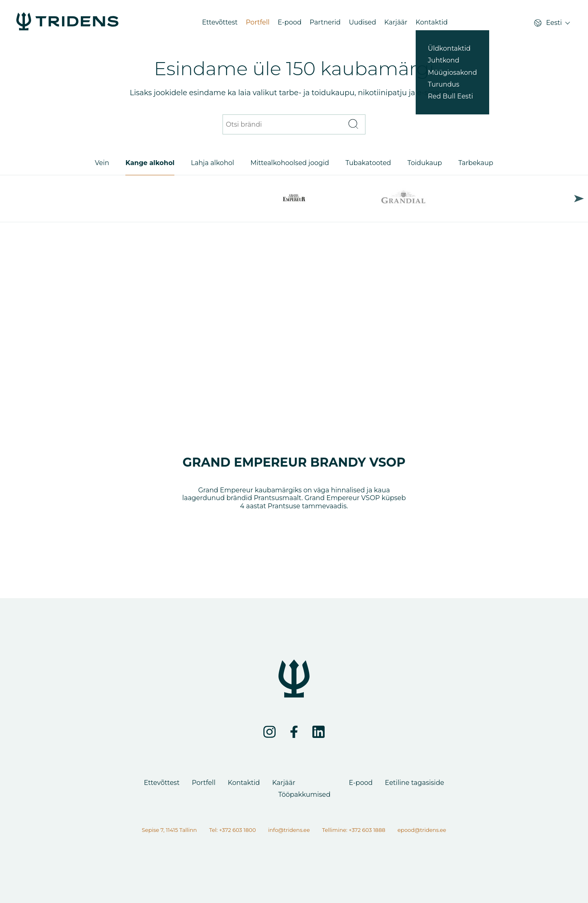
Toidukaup (425, 163)
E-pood (290, 22)
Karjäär (396, 22)
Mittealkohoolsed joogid (290, 163)
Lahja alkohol (212, 163)
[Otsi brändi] (284, 124)
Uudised (362, 22)
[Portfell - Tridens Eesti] (67, 22)
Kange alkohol (150, 163)
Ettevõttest (220, 22)
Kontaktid (432, 22)
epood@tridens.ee (422, 830)
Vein (102, 163)
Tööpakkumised (304, 795)
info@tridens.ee (289, 830)
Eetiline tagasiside (415, 783)
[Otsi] (353, 124)
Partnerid (325, 22)
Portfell (258, 22)
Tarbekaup (476, 163)
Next (579, 199)
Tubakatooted (368, 163)
